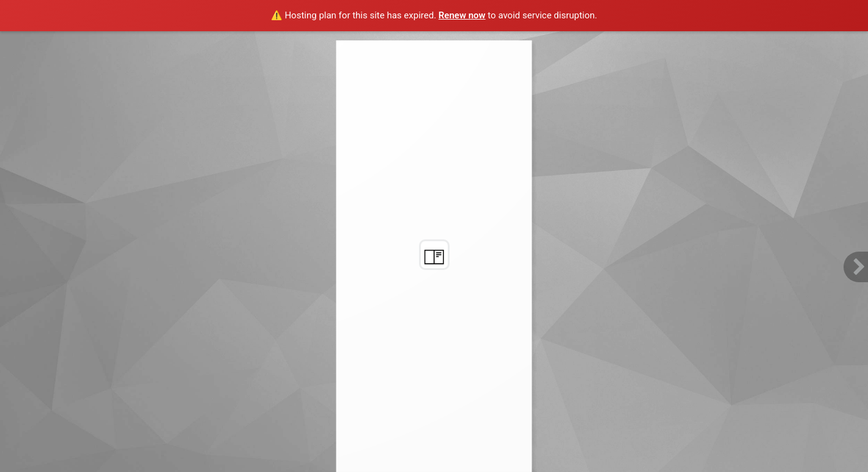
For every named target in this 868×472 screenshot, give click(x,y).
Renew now (462, 15)
